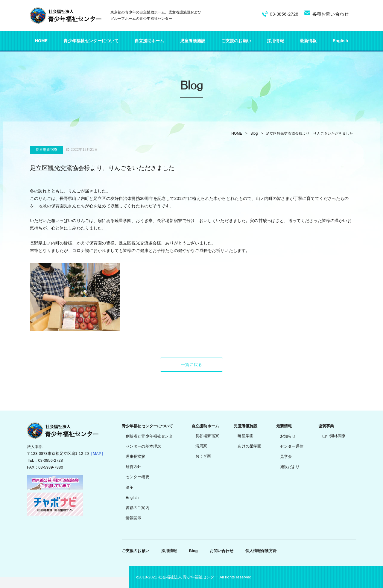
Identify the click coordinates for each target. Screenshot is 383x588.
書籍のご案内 (137, 508)
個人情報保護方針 (261, 551)
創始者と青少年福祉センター (151, 436)
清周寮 (201, 446)
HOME (41, 41)
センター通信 (292, 446)
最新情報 (308, 41)
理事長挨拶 (136, 456)
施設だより (290, 467)
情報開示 (134, 518)
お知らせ (288, 436)
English (341, 41)
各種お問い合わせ (330, 14)
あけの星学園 (249, 446)
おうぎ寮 (203, 456)
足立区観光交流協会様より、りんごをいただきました (310, 133)
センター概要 (137, 477)
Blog (254, 133)
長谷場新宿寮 (207, 436)
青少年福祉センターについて (91, 41)
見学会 (286, 456)
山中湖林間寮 (334, 436)
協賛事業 (326, 426)
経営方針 (134, 467)
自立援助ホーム (149, 41)
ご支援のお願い (236, 41)
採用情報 (275, 41)
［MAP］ (97, 453)
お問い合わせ (222, 551)
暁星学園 (246, 436)
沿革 (130, 487)
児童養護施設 (193, 41)
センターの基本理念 (143, 446)
